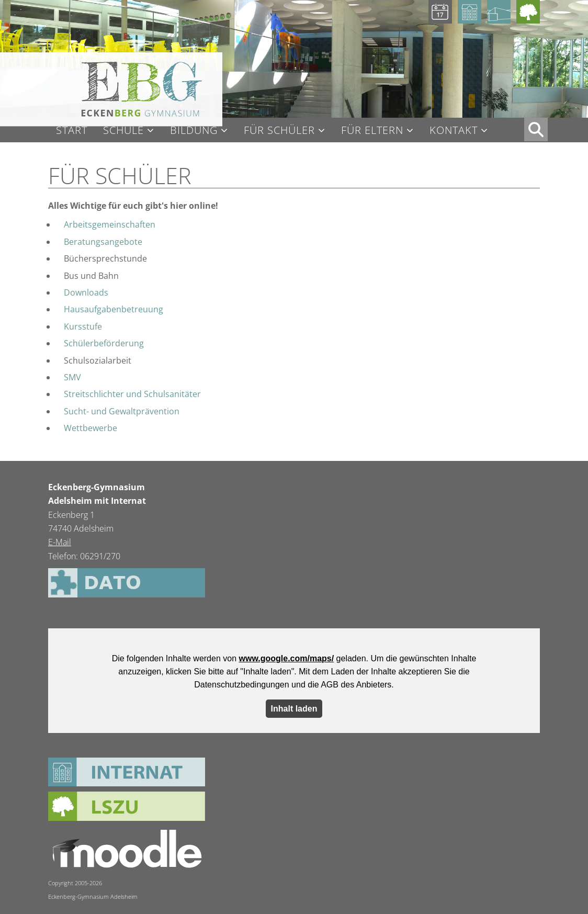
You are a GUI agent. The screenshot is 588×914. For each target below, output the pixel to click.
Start (72, 130)
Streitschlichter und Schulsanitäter (132, 394)
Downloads (86, 292)
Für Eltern (372, 131)
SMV (72, 377)
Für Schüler (279, 131)
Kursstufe (83, 326)
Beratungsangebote (103, 242)
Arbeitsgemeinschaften (110, 224)
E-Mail (60, 542)
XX (536, 129)
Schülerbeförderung (104, 343)
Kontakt (454, 131)
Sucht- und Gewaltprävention (122, 411)
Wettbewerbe (91, 428)
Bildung (194, 131)
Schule (123, 131)
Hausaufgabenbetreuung (114, 309)
